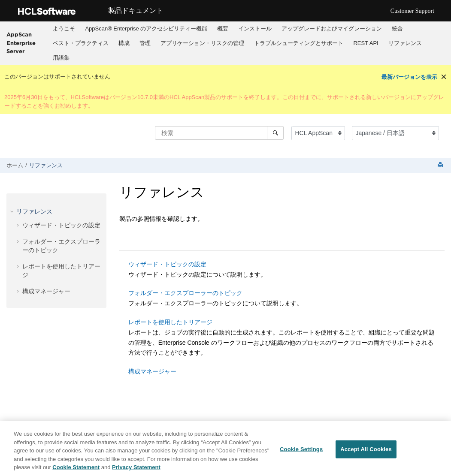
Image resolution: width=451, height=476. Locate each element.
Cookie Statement (76, 468)
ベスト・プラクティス (81, 43)
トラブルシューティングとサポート (299, 43)
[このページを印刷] (441, 165)
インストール (255, 29)
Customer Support (412, 11)
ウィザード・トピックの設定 (61, 225)
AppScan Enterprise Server (21, 43)
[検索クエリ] (219, 133)
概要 (223, 29)
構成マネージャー (46, 291)
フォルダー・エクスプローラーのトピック (185, 293)
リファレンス (405, 43)
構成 (124, 43)
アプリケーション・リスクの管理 (202, 43)
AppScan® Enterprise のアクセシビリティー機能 (146, 29)
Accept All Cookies (366, 450)
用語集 (61, 58)
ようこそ (64, 29)
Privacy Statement (136, 468)
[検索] (275, 133)
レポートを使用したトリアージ (170, 322)
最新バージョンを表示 (409, 77)
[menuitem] (64, 29)
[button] (13, 211)
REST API (366, 43)
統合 (397, 29)
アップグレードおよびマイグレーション (332, 29)
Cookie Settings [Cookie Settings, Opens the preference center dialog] (301, 450)
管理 (145, 43)
